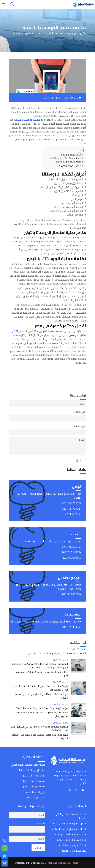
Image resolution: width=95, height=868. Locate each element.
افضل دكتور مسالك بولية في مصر (69, 823)
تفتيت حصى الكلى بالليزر (34, 776)
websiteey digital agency (27, 863)
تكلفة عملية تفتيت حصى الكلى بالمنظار (71, 816)
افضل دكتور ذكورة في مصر (69, 165)
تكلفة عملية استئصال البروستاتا (71, 834)
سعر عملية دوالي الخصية (74, 851)
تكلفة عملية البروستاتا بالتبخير (68, 162)
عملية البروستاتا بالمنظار (34, 781)
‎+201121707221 (72, 509)
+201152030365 (72, 627)
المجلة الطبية (51, 98)
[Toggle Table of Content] (79, 150)
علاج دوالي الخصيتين (35, 797)
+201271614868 (72, 552)
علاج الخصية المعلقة (35, 792)
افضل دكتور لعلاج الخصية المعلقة (69, 829)
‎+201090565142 (72, 547)
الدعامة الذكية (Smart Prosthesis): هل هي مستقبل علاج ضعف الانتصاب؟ (40, 728)
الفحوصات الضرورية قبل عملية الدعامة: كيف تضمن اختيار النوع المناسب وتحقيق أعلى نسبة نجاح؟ (40, 666)
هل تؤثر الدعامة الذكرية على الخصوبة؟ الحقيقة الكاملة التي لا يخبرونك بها (40, 688)
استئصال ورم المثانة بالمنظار (32, 770)
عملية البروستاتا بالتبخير (34, 786)
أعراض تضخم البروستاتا (71, 155)
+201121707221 (72, 594)
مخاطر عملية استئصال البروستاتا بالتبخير (64, 158)
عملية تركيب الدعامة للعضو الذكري (28, 765)
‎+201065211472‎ (72, 503)
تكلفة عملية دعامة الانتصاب (72, 845)
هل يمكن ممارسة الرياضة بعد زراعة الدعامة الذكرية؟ (42, 708)
